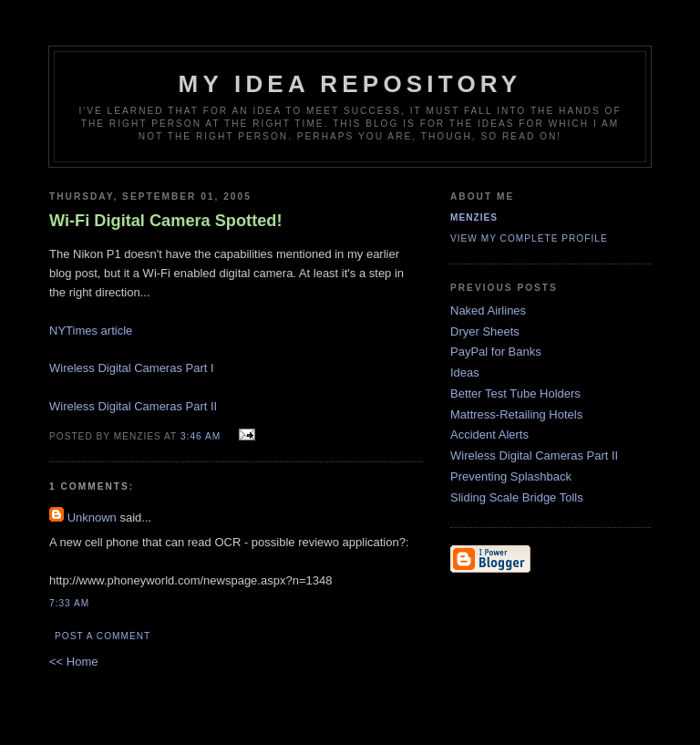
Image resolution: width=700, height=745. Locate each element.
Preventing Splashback (511, 476)
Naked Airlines (488, 310)
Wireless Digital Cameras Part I (132, 368)
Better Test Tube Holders (515, 393)
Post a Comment (103, 636)
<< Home (73, 662)
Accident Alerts (489, 435)
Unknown (92, 517)
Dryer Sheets (485, 331)
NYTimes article (91, 331)
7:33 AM (69, 603)
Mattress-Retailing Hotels (516, 414)
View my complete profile (529, 238)
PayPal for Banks (496, 352)
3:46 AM (201, 436)
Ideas (465, 372)
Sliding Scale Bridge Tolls (517, 497)
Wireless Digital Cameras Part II (133, 406)
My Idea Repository (350, 84)
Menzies (474, 217)
